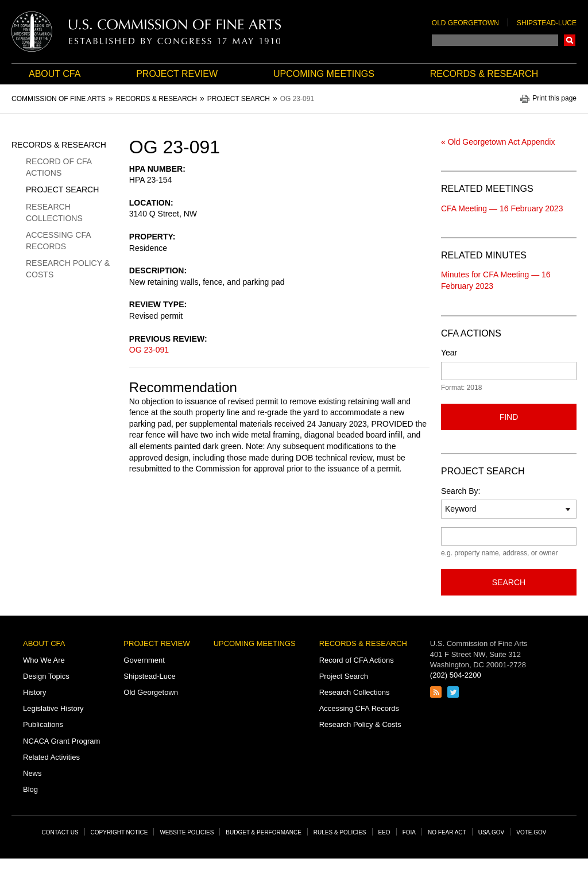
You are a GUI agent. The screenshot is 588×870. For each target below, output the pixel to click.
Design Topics (46, 676)
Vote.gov (531, 832)
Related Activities (51, 757)
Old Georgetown (465, 23)
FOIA (409, 832)
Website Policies (187, 832)
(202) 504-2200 (456, 675)
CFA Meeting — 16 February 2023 (502, 208)
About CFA (55, 74)
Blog (30, 789)
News (32, 773)
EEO (384, 832)
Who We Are (44, 660)
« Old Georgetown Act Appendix (498, 142)
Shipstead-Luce (547, 23)
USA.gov (492, 832)
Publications (43, 724)
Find (509, 417)
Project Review (177, 74)
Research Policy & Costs (68, 269)
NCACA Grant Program (61, 741)
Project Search (62, 190)
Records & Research (484, 74)
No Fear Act (447, 832)
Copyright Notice (119, 832)
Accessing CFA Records (58, 241)
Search (570, 40)
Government (144, 660)
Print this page (554, 98)
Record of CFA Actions (59, 167)
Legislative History (53, 708)
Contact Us (60, 832)
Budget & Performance (264, 832)
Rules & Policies (340, 832)
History (34, 692)
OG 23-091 (149, 350)
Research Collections (54, 212)
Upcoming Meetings (324, 74)
